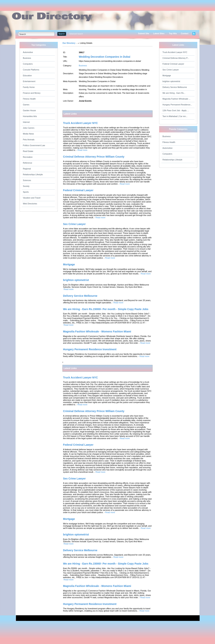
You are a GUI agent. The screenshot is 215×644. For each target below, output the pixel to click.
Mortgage (167, 75)
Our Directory (69, 43)
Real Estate (28, 151)
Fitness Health (29, 99)
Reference (27, 163)
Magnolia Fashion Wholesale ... (176, 99)
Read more (82, 150)
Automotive (28, 52)
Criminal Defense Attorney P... (176, 58)
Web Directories (30, 204)
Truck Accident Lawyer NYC (175, 52)
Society (26, 186)
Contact (185, 33)
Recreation (28, 157)
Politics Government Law (34, 145)
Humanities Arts (30, 116)
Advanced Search (76, 34)
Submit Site (144, 33)
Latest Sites (159, 33)
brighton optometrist (171, 81)
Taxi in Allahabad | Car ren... (175, 116)
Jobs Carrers (29, 128)
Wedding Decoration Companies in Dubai (104, 57)
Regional (27, 169)
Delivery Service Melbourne (175, 87)
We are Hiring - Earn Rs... (174, 93)
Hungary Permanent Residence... (177, 105)
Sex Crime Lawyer (171, 70)
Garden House (29, 110)
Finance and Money (32, 93)
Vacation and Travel (32, 198)
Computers (28, 64)
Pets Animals (29, 140)
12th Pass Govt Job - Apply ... (176, 110)
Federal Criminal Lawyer (173, 64)
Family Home (29, 87)
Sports (26, 192)
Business (27, 58)
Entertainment (29, 81)
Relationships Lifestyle (33, 174)
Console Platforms (31, 70)
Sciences (27, 180)
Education (27, 75)
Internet (26, 122)
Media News (28, 134)
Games (26, 105)
